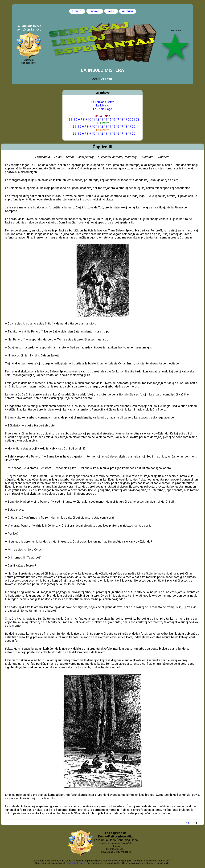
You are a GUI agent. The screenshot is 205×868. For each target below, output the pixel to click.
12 (97, 120)
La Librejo (103, 106)
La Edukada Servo (103, 102)
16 (113, 120)
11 (93, 120)
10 (89, 120)
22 (137, 120)
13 (101, 120)
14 (105, 120)
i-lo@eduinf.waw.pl (76, 863)
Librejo (77, 11)
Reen (111, 11)
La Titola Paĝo (103, 109)
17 (117, 120)
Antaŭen (128, 11)
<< (187, 823)
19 (125, 120)
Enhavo (95, 11)
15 (109, 120)
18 (121, 120)
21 (133, 120)
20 (129, 120)
